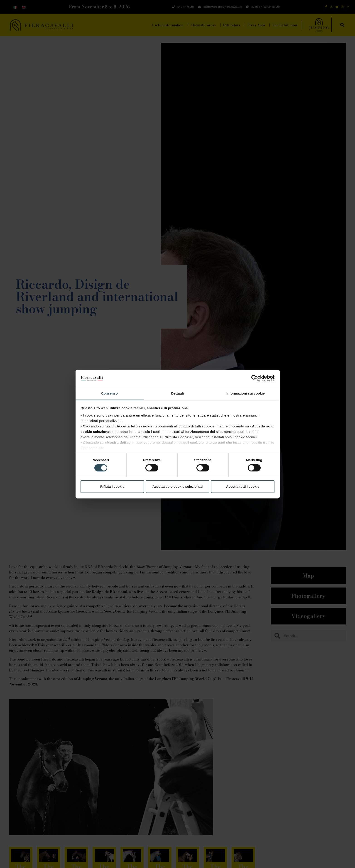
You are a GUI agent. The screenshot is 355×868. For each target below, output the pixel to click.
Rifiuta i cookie (112, 486)
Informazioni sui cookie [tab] (246, 393)
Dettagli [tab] (178, 393)
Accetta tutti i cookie (243, 486)
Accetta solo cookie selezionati (178, 486)
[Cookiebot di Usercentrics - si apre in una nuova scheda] (255, 378)
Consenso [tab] (109, 393)
